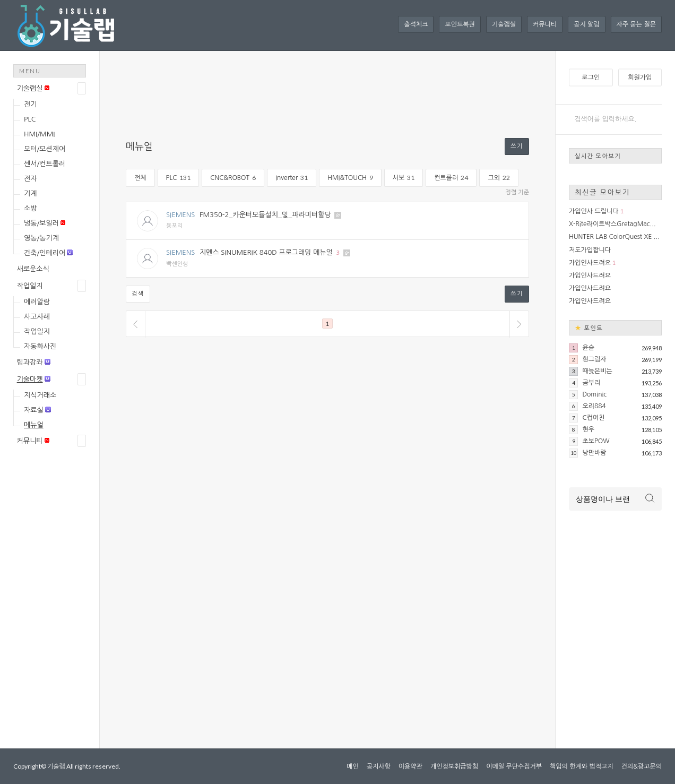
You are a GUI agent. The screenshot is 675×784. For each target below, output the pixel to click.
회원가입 (640, 77)
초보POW (596, 441)
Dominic (594, 394)
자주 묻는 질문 (636, 24)
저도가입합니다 (590, 250)
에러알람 (37, 302)
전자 (30, 179)
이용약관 (410, 766)
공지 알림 (586, 24)
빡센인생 (177, 264)
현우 (588, 429)
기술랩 (56, 766)
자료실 (37, 410)
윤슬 (588, 348)
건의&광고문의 (642, 766)
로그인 (591, 77)
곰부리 (591, 383)
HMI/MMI (39, 134)
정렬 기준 (517, 192)
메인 (353, 766)
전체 (140, 178)
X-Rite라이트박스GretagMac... (612, 224)
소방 (30, 208)
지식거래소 (40, 395)
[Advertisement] (56, 622)
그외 (499, 178)
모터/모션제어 (45, 149)
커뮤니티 (545, 24)
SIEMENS (180, 215)
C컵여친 (593, 418)
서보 (404, 178)
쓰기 (517, 146)
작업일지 (30, 286)
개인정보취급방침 (454, 766)
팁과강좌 (34, 362)
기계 (30, 193)
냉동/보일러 (45, 223)
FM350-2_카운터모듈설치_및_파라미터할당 (265, 215)
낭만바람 (594, 453)
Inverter (292, 178)
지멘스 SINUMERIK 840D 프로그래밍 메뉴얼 (266, 252)
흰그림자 (594, 359)
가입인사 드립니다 (594, 211)
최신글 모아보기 (602, 192)
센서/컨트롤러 (45, 164)
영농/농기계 (41, 238)
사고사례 (37, 317)
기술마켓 (34, 379)
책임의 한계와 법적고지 (582, 766)
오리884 (594, 406)
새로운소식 (33, 269)
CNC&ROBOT (233, 178)
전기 (30, 104)
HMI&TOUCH (350, 178)
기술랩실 (504, 24)
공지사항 (379, 766)
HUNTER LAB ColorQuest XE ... (614, 237)
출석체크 (416, 24)
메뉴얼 (34, 425)
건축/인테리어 (48, 253)
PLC (30, 119)
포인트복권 (460, 24)
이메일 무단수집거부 (514, 766)
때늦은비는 (597, 371)
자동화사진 (40, 346)
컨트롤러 (451, 178)
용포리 (174, 226)
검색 (138, 294)
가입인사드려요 (590, 263)
